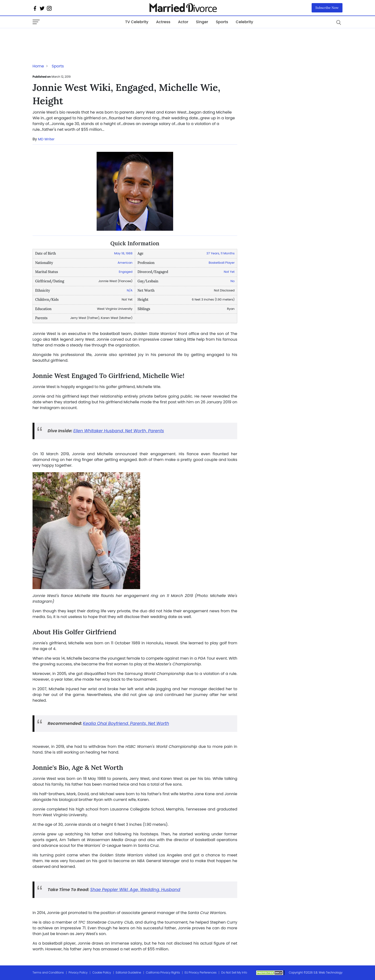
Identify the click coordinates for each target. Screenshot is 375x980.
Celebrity (245, 22)
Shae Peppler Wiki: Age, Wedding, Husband (135, 890)
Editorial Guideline (128, 972)
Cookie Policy (102, 972)
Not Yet (229, 272)
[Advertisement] (71, 38)
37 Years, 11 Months (221, 253)
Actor (183, 22)
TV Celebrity (137, 22)
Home (38, 66)
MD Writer (46, 139)
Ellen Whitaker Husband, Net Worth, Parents (119, 431)
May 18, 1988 (123, 253)
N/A (130, 290)
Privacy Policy (78, 972)
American (125, 263)
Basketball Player (222, 263)
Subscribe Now (327, 8)
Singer (202, 22)
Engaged (126, 272)
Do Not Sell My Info (234, 972)
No (233, 281)
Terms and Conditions (48, 972)
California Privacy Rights (163, 972)
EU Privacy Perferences (201, 972)
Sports (222, 22)
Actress (163, 22)
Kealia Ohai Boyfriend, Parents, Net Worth (126, 723)
